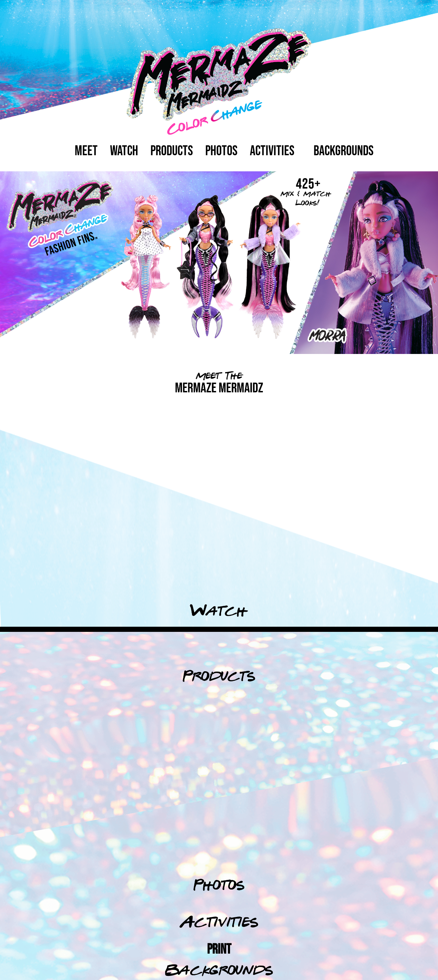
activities (272, 151)
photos (221, 151)
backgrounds (344, 151)
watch (124, 151)
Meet (86, 151)
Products (172, 151)
